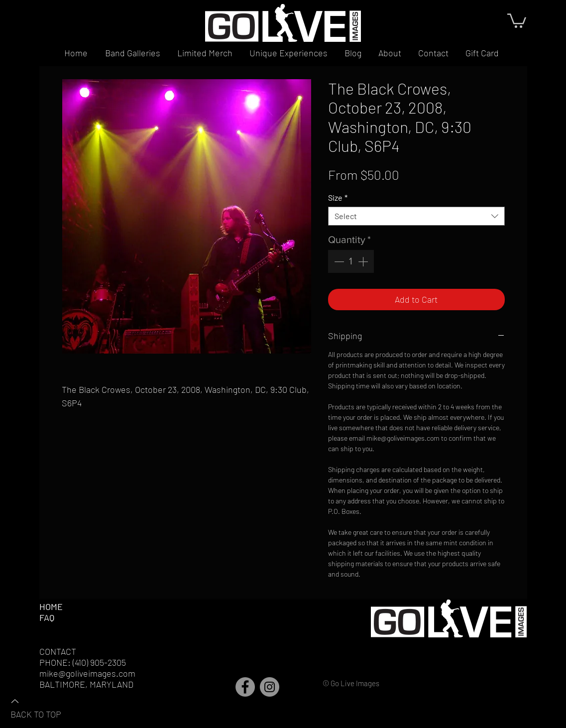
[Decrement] (338, 261)
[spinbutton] (351, 261)
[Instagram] (270, 687)
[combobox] (416, 216)
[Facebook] (245, 687)
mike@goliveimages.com (87, 673)
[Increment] (364, 261)
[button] (517, 20)
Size (338, 197)
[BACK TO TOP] (45, 707)
